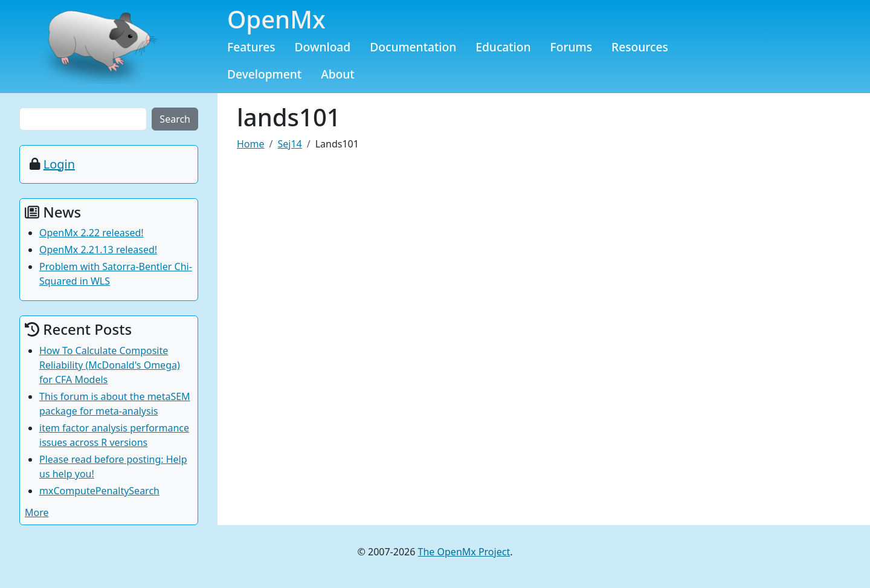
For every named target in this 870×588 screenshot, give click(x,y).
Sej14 (289, 144)
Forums (572, 47)
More (37, 512)
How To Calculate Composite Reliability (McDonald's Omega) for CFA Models (110, 365)
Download (323, 47)
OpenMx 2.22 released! (92, 233)
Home (251, 144)
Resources (640, 47)
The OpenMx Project (464, 552)
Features (251, 47)
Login (59, 164)
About (338, 74)
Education (503, 47)
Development (264, 74)
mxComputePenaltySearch (99, 491)
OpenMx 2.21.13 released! (98, 250)
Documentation (413, 47)
